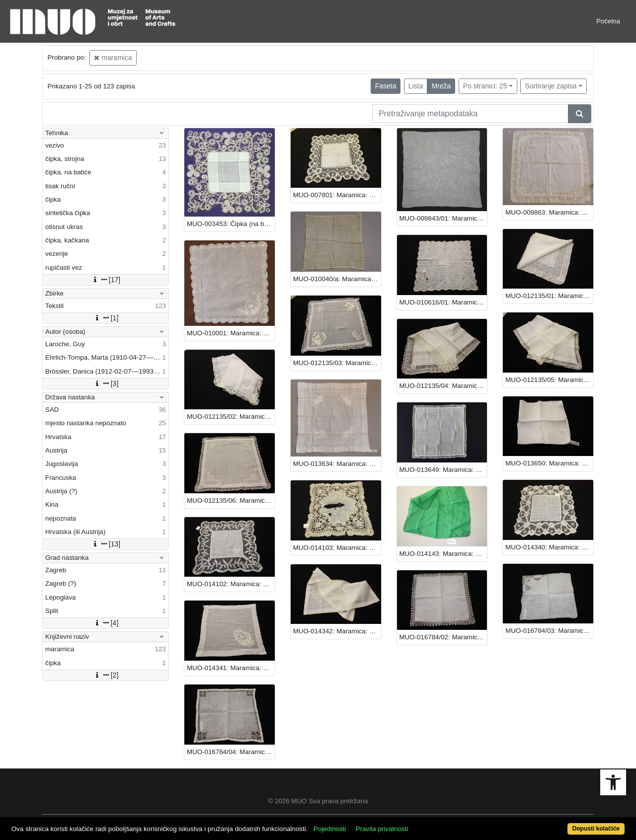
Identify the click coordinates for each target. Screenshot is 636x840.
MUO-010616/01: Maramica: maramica (443, 302)
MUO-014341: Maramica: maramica (231, 668)
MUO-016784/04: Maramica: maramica (231, 752)
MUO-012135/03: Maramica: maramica (337, 363)
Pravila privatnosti (382, 829)
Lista (416, 86)
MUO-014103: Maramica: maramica (337, 548)
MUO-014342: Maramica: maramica (337, 631)
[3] (106, 383)
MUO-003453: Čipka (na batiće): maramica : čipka (231, 224)
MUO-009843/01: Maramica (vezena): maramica (443, 218)
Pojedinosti (330, 829)
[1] (106, 318)
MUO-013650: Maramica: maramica (549, 463)
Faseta (386, 86)
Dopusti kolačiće (596, 829)
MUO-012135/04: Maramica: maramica (443, 386)
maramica (113, 58)
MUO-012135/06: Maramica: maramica (231, 500)
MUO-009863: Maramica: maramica (549, 212)
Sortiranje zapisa (551, 86)
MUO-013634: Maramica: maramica (337, 464)
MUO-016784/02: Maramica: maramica (443, 637)
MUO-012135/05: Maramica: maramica (549, 380)
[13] (106, 544)
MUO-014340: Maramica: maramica (549, 547)
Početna (608, 21)
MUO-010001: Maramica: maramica (231, 333)
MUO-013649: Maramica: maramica (443, 470)
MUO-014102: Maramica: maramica (231, 584)
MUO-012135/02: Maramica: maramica (231, 417)
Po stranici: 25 (485, 86)
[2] (106, 675)
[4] (106, 623)
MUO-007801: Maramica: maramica (337, 195)
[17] (106, 280)
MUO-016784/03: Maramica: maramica (549, 631)
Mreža (441, 86)
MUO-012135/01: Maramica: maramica (549, 296)
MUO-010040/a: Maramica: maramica (337, 279)
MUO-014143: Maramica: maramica (443, 554)
